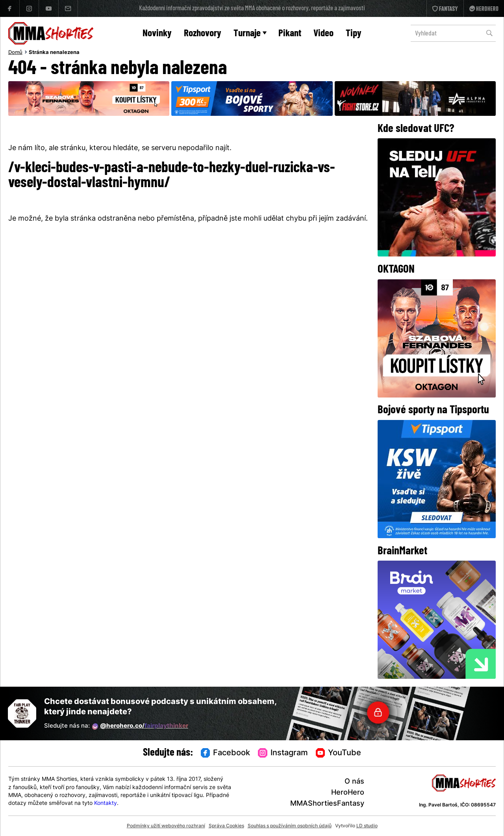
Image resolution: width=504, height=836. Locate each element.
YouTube (339, 753)
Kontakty (106, 803)
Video (323, 34)
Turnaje (250, 34)
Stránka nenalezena (54, 53)
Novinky (157, 34)
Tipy (354, 34)
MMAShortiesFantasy (327, 804)
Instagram (283, 753)
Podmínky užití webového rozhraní (166, 826)
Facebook (226, 753)
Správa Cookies (226, 826)
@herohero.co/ (140, 726)
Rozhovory (203, 34)
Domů (15, 53)
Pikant (290, 34)
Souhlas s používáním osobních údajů (290, 826)
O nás (354, 782)
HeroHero (348, 793)
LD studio (367, 826)
